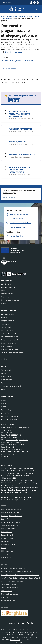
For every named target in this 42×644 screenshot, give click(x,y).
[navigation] (4, 9)
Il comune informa (7, 380)
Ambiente (5, 317)
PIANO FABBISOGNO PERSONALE (22, 155)
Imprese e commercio (8, 343)
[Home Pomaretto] (20, 9)
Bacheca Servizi (6, 532)
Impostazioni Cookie (8, 545)
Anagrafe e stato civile (9, 321)
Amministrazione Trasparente (16, 16)
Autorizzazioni (6, 327)
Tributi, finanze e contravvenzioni (12, 353)
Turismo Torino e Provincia (10, 588)
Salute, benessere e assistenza (12, 349)
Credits (4, 548)
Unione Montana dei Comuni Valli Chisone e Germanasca (20, 575)
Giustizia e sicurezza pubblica (11, 340)
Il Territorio (5, 407)
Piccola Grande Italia (8, 600)
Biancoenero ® (15, 640)
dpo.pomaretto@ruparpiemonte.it (17, 500)
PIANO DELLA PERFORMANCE (20, 129)
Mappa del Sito (6, 557)
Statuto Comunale (7, 535)
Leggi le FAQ (5, 519)
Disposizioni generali (33, 16)
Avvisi (3, 389)
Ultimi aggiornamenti (8, 551)
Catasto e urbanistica (8, 330)
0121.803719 (9, 433)
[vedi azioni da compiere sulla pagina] (17, 52)
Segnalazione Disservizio (9, 525)
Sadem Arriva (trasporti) (9, 584)
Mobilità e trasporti (8, 346)
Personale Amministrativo (10, 300)
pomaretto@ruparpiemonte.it (16, 442)
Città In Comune (25, 635)
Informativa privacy (8, 538)
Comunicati (5, 383)
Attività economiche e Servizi (11, 416)
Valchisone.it (5, 597)
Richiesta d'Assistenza (9, 529)
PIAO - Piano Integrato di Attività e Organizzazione (22, 97)
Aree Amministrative (8, 287)
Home (3, 16)
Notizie (4, 373)
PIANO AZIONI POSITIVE (18, 142)
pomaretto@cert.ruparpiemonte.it (17, 440)
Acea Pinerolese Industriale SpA (12, 581)
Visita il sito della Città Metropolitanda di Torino (17, 572)
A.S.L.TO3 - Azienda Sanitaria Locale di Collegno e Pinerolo (21, 578)
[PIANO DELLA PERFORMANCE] (5, 129)
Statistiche (5, 554)
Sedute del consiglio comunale (11, 386)
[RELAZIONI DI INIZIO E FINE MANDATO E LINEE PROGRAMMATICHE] (5, 168)
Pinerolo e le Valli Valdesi (10, 594)
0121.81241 (8, 430)
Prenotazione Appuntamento (11, 522)
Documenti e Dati (7, 294)
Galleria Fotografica (8, 410)
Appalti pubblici (6, 324)
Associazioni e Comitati (9, 419)
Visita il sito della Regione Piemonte (13, 568)
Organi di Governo (7, 284)
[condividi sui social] (6, 52)
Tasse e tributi (6, 370)
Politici (3, 303)
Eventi (3, 400)
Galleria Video (6, 413)
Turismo (4, 356)
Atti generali (7, 18)
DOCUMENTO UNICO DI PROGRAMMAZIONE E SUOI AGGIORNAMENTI (19, 114)
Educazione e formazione (10, 337)
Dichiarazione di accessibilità (11, 513)
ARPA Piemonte (7, 591)
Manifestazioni (6, 376)
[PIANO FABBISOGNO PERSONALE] (5, 155)
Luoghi (3, 403)
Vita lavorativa (6, 359)
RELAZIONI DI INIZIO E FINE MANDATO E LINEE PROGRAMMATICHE (19, 170)
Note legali (5, 541)
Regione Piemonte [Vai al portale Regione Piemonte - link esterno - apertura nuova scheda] (8, 2)
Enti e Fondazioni (7, 297)
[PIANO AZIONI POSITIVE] (5, 142)
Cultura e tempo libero (9, 333)
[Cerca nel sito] (37, 9)
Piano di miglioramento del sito (12, 516)
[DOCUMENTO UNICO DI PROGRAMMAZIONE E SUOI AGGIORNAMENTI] (5, 112)
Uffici (3, 290)
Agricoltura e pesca (8, 314)
